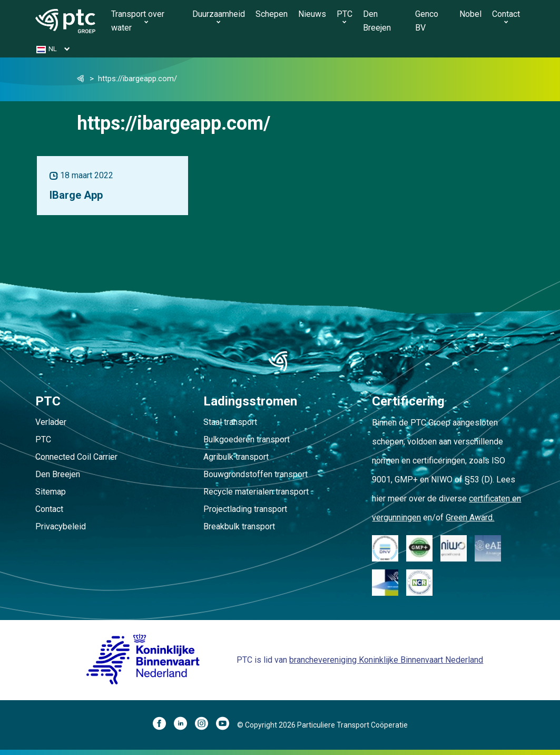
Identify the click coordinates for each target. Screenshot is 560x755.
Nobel (470, 14)
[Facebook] (163, 725)
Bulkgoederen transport (247, 439)
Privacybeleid (61, 526)
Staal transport (230, 422)
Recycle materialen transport (256, 492)
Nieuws (312, 14)
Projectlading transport (245, 509)
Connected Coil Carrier (76, 457)
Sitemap (51, 492)
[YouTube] (227, 725)
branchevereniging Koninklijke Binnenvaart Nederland (386, 660)
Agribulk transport (236, 457)
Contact (506, 14)
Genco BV (427, 21)
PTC (345, 14)
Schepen (272, 14)
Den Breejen (377, 21)
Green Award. (470, 517)
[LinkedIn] (184, 725)
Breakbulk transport (239, 526)
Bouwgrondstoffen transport (256, 474)
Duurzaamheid (219, 14)
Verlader (51, 422)
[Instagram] (205, 725)
